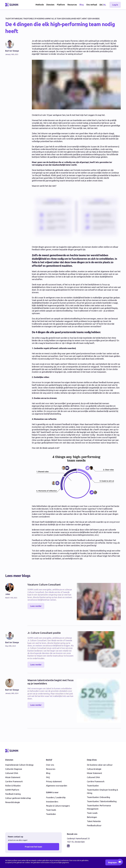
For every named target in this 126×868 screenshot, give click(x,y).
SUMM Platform (12, 790)
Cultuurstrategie (94, 769)
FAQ (48, 777)
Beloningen (92, 817)
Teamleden (51, 814)
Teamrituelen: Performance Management (99, 807)
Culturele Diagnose (14, 769)
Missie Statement (13, 777)
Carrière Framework (14, 781)
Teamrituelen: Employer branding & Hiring (102, 791)
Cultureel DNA (12, 773)
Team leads (51, 810)
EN (101, 5)
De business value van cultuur (100, 765)
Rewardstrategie (13, 802)
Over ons (50, 765)
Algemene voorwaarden (57, 786)
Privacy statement (54, 781)
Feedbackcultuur (94, 825)
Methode (40, 5)
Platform (61, 5)
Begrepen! (113, 862)
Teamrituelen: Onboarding (98, 797)
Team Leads (92, 813)
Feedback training (13, 794)
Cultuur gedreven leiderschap (18, 798)
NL (105, 5)
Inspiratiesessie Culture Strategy (19, 765)
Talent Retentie (94, 821)
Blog (82, 5)
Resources (72, 5)
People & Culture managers (58, 806)
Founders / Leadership (56, 797)
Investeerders (52, 802)
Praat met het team (33, 847)
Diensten (50, 5)
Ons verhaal (92, 5)
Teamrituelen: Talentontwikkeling (102, 801)
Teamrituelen (93, 786)
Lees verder (36, 606)
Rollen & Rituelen (13, 786)
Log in (115, 5)
